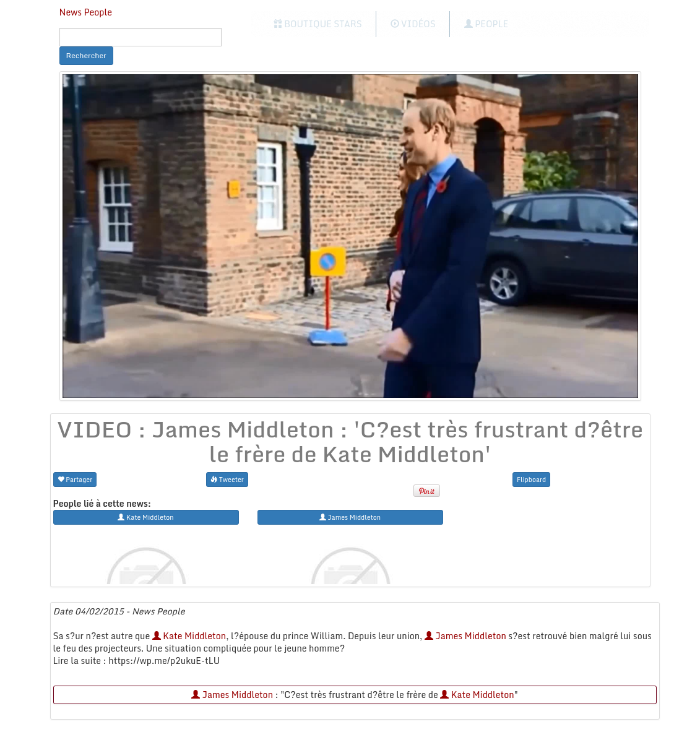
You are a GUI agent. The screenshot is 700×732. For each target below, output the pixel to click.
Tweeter (227, 479)
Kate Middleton (189, 636)
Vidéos (413, 24)
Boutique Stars (318, 24)
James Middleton (465, 636)
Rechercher (86, 55)
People (486, 24)
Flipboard (531, 479)
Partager (75, 479)
